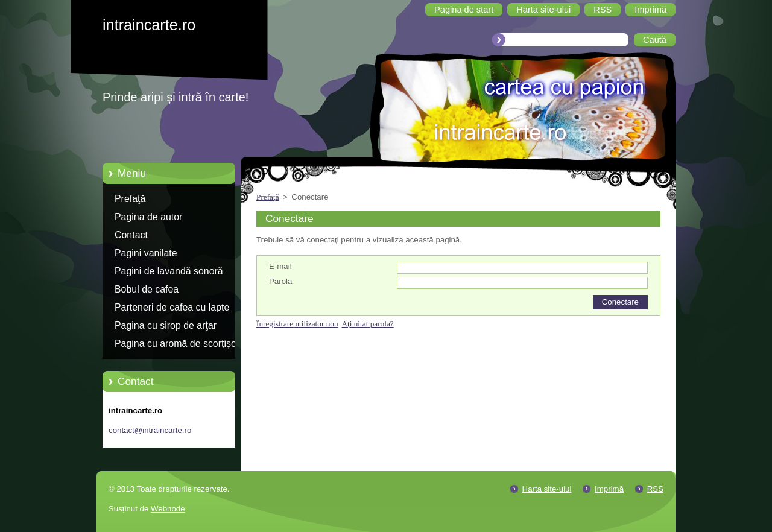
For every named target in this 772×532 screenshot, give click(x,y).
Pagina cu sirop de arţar (166, 325)
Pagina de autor (148, 217)
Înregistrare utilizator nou (297, 324)
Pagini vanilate (146, 253)
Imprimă (609, 489)
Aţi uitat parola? (367, 324)
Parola (280, 281)
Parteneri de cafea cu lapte (172, 307)
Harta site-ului (547, 489)
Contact (131, 235)
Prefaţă (130, 199)
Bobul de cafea (147, 289)
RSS (655, 489)
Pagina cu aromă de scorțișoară (182, 344)
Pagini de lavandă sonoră (169, 271)
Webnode (168, 509)
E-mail (280, 266)
